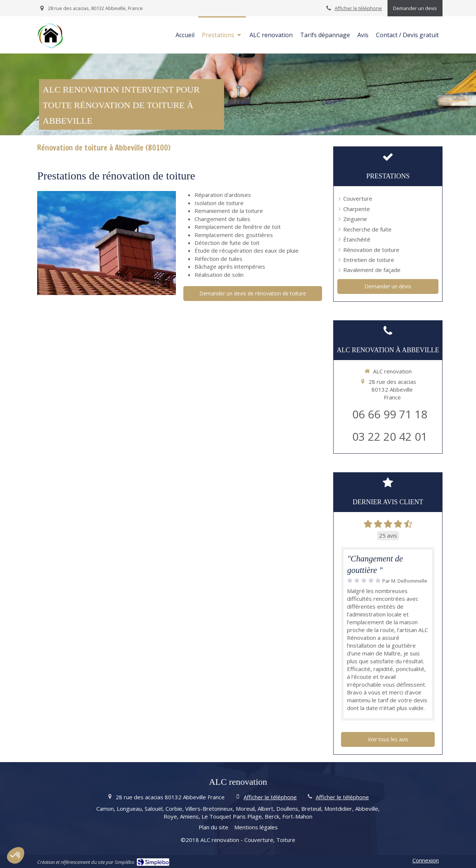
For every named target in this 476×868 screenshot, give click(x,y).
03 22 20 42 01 (390, 436)
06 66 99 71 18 (390, 414)
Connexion (426, 860)
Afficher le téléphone (358, 8)
